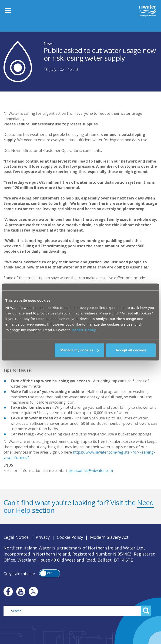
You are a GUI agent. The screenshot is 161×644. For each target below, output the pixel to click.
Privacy (43, 537)
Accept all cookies (131, 350)
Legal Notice (16, 537)
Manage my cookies (80, 350)
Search (146, 611)
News (49, 44)
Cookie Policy (84, 330)
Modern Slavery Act (109, 537)
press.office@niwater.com (91, 471)
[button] (50, 573)
